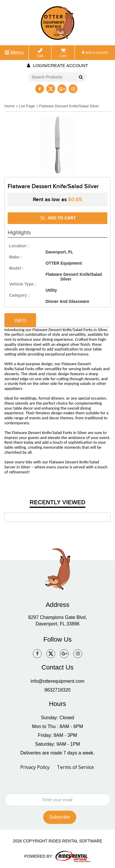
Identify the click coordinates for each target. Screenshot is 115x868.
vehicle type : (23, 284)
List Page (27, 106)
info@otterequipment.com (57, 681)
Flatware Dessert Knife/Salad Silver (69, 106)
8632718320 (58, 690)
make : (16, 257)
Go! (80, 78)
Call (40, 53)
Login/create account (58, 65)
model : (16, 268)
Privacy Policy (35, 767)
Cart (63, 53)
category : (19, 295)
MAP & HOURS (95, 53)
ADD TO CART (58, 218)
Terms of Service (75, 767)
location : (19, 246)
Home (10, 106)
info (20, 321)
